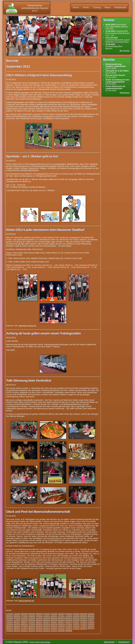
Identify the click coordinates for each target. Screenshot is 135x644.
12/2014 (76, 626)
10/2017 (10, 622)
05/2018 (54, 620)
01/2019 (91, 618)
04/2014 (47, 629)
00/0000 (69, 631)
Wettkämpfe (120, 7)
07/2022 (24, 616)
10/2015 (91, 624)
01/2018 (83, 620)
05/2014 (39, 629)
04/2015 (47, 626)
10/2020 (76, 616)
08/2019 (54, 618)
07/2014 (24, 629)
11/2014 (83, 626)
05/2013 (24, 631)
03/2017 (61, 622)
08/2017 (24, 622)
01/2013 (54, 631)
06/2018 (47, 620)
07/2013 (10, 631)
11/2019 (39, 618)
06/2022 (32, 616)
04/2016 (54, 624)
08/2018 (39, 620)
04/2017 (54, 622)
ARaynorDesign (46, 642)
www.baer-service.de (27, 326)
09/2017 (17, 622)
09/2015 (10, 626)
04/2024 (69, 614)
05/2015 (39, 626)
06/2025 (32, 614)
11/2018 (17, 620)
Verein (86, 7)
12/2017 (91, 620)
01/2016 (69, 624)
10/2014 (91, 626)
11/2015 (83, 624)
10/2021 (54, 616)
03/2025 (39, 614)
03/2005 (61, 631)
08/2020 (91, 616)
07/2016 (32, 624)
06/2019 (61, 618)
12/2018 (10, 620)
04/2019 (69, 618)
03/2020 (10, 618)
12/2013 (69, 629)
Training (97, 7)
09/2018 (32, 620)
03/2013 (39, 631)
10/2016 (10, 624)
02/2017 (69, 622)
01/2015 (69, 626)
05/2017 (47, 622)
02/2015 (61, 626)
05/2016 (47, 624)
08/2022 (17, 616)
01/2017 (76, 622)
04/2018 (61, 620)
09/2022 (10, 616)
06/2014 (32, 629)
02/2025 (47, 614)
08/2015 (17, 626)
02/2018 (76, 620)
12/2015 (76, 624)
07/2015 (24, 626)
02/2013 (47, 631)
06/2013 (17, 631)
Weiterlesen (125, 93)
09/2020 (83, 616)
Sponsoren (109, 642)
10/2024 (61, 614)
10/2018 (24, 620)
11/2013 (76, 629)
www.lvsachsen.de (26, 601)
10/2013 (83, 629)
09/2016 (17, 624)
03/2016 (61, 624)
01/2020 (24, 618)
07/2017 (32, 622)
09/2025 (24, 614)
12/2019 (32, 618)
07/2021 (61, 616)
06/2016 (39, 624)
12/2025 (10, 614)
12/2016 (83, 622)
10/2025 (17, 614)
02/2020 (17, 618)
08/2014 (17, 629)
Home (76, 7)
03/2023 (91, 614)
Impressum (124, 642)
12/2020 (69, 616)
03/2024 (76, 614)
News (108, 7)
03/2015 (54, 626)
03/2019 (76, 618)
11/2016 (91, 622)
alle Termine (125, 51)
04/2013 (32, 631)
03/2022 (39, 616)
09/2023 (83, 614)
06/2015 (32, 626)
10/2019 (47, 618)
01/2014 (61, 629)
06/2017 (39, 622)
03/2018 (69, 620)
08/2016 (24, 624)
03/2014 (54, 629)
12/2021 (47, 616)
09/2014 (10, 629)
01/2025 (54, 614)
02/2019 (83, 618)
